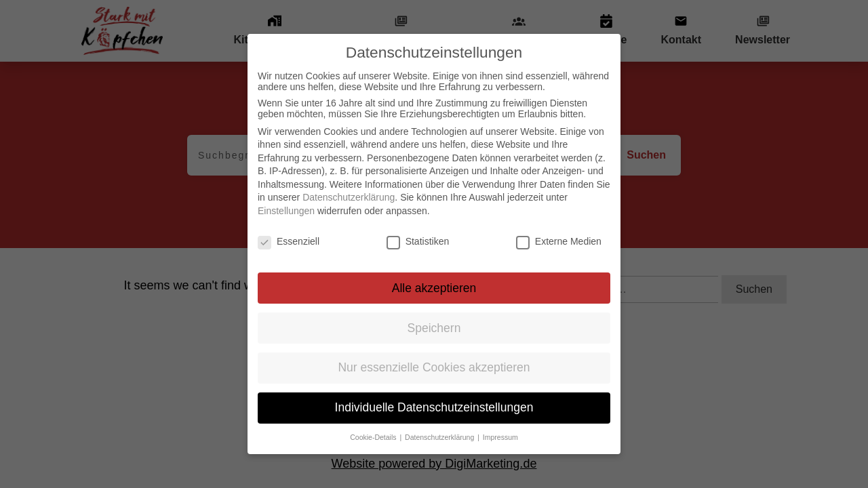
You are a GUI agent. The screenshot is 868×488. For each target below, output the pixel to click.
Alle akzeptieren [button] (434, 288)
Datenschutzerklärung (349, 197)
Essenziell (289, 241)
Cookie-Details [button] (374, 437)
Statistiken (418, 241)
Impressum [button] (500, 437)
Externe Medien (559, 241)
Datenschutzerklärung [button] (440, 437)
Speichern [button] (434, 328)
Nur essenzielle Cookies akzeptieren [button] (434, 367)
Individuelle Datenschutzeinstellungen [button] (434, 407)
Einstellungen (286, 211)
